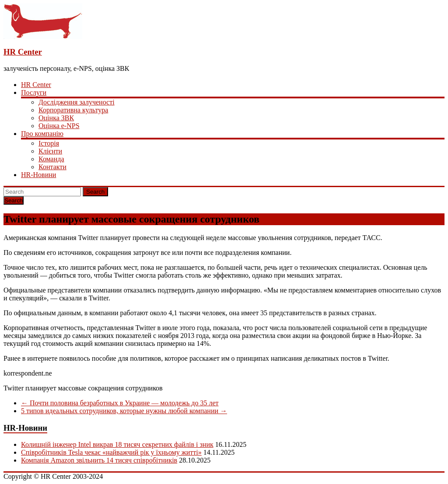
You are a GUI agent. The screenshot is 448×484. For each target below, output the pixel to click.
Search (95, 192)
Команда (51, 159)
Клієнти (50, 151)
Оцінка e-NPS (59, 126)
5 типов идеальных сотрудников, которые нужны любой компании (124, 411)
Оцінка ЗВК (56, 118)
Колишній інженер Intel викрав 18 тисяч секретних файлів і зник (117, 444)
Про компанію (42, 134)
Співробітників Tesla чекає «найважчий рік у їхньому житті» (111, 452)
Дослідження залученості (77, 102)
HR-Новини (38, 175)
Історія (49, 143)
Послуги (34, 92)
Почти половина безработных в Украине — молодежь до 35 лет (120, 403)
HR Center (23, 52)
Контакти (52, 167)
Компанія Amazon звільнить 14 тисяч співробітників (99, 460)
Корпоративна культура (73, 110)
